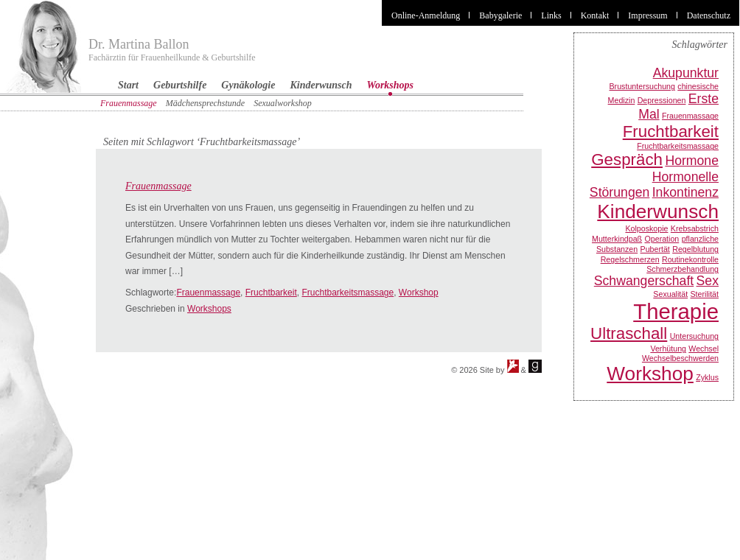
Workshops (391, 85)
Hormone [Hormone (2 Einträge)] (692, 161)
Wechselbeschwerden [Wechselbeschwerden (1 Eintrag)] (680, 358)
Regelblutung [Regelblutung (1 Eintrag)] (695, 249)
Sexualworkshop (283, 103)
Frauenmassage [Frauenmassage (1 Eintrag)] (690, 116)
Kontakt (595, 15)
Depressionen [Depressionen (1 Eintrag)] (662, 100)
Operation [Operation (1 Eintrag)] (662, 239)
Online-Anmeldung (426, 15)
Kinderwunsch (321, 85)
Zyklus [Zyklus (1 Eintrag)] (707, 377)
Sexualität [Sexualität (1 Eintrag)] (670, 294)
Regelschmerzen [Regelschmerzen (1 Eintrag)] (630, 259)
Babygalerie (500, 15)
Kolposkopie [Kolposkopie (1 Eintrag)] (646, 228)
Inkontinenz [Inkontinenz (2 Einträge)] (685, 192)
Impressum (647, 15)
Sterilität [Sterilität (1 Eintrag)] (705, 294)
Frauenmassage (129, 103)
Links (551, 15)
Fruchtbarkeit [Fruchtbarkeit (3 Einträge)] (671, 132)
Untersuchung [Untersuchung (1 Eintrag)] (694, 336)
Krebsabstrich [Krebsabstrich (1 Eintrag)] (695, 228)
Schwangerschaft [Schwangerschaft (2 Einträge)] (644, 281)
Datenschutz (709, 15)
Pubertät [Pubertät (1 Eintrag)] (655, 249)
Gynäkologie (248, 85)
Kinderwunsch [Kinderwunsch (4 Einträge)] (658, 211)
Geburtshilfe (180, 85)
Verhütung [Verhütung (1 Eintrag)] (668, 349)
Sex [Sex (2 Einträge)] (708, 281)
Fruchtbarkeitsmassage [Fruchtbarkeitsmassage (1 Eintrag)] (678, 146)
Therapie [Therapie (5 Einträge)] (676, 311)
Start (128, 85)
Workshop (419, 293)
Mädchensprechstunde (206, 103)
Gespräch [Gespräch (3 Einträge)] (627, 160)
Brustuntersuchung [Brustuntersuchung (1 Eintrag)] (642, 86)
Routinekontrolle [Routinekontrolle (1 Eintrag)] (690, 259)
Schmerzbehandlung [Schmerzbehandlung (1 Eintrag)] (683, 269)
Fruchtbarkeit (271, 293)
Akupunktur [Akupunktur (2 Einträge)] (686, 73)
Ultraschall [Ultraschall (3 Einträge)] (629, 333)
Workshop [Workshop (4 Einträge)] (650, 374)
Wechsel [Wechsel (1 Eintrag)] (704, 349)
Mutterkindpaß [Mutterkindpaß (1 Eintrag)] (617, 239)
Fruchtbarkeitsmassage (348, 293)
